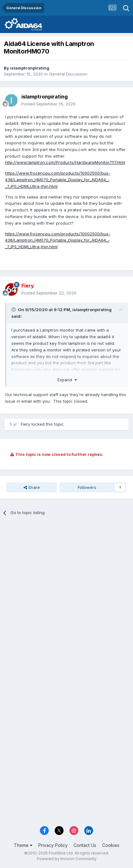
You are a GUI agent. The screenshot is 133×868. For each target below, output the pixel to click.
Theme (23, 845)
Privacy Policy (53, 845)
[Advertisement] (66, 593)
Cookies (111, 845)
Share (32, 487)
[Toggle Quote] (14, 310)
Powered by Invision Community (67, 859)
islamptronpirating (30, 68)
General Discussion (68, 74)
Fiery (25, 424)
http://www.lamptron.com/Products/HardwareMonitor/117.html (65, 162)
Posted (48, 104)
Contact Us (85, 845)
